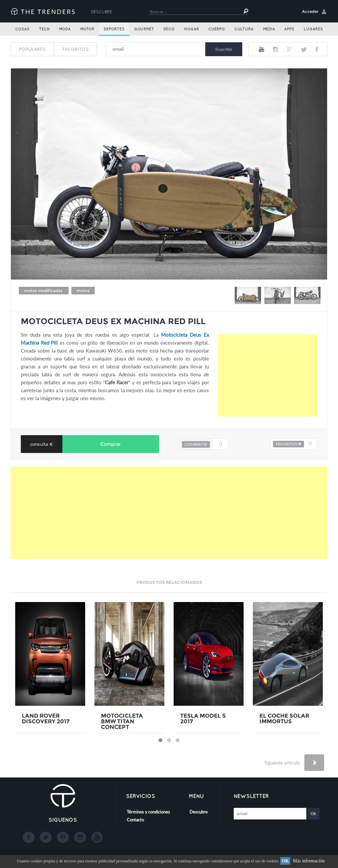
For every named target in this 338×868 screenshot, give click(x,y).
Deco (169, 29)
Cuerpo (217, 29)
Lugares (313, 29)
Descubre (102, 12)
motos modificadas (44, 291)
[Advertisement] (268, 375)
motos (83, 291)
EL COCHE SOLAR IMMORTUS (284, 719)
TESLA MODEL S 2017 (203, 719)
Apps (289, 29)
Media (269, 29)
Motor (87, 29)
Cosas (22, 29)
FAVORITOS (75, 49)
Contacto (135, 820)
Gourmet (144, 29)
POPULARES (32, 49)
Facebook (317, 49)
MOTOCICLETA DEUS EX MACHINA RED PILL (113, 321)
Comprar (111, 444)
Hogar (192, 29)
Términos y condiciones (148, 812)
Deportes (114, 29)
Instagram (275, 49)
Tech (44, 29)
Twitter (304, 49)
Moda (65, 29)
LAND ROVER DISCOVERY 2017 (46, 719)
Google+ (289, 49)
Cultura (244, 29)
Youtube (261, 49)
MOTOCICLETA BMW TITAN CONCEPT (122, 721)
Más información (309, 861)
